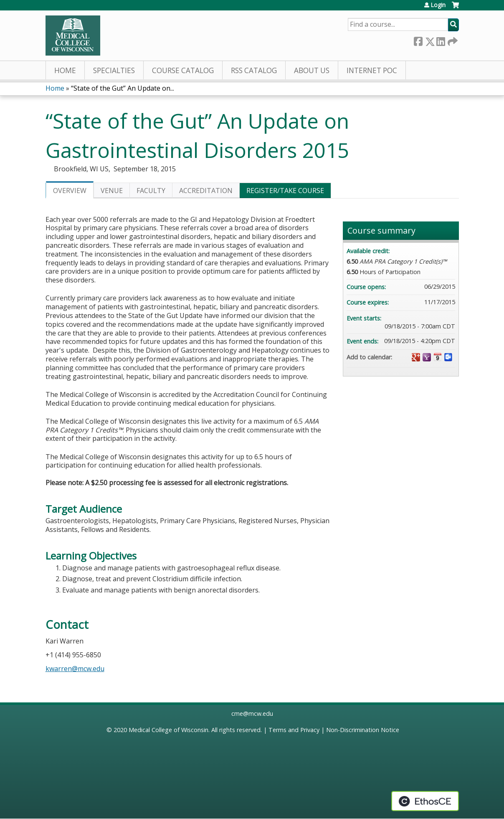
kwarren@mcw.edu (75, 669)
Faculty (151, 191)
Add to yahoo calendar (427, 357)
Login (438, 5)
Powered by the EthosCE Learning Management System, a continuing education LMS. (425, 801)
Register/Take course (285, 191)
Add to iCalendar (438, 357)
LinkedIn (441, 40)
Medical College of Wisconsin (168, 730)
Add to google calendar (416, 357)
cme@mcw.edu (252, 713)
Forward (452, 40)
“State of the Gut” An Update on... (123, 88)
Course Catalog (183, 70)
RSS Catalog (254, 70)
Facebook (418, 40)
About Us (312, 70)
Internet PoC (372, 70)
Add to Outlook (448, 357)
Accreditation (206, 191)
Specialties (114, 70)
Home (65, 70)
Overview (70, 191)
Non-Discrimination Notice (363, 730)
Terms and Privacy (294, 730)
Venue (112, 191)
